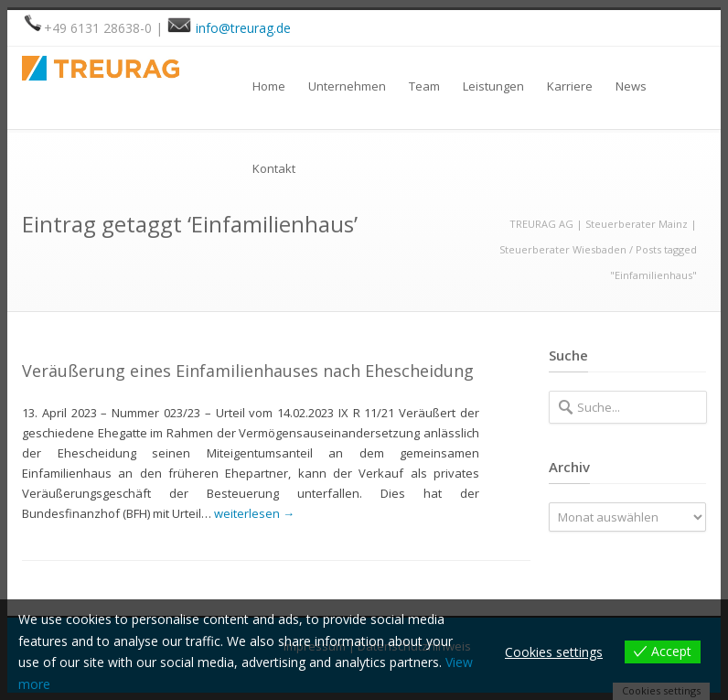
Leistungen (493, 86)
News (631, 86)
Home (269, 86)
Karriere (570, 86)
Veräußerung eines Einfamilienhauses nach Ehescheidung (248, 371)
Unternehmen (347, 86)
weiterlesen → (254, 513)
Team (424, 86)
